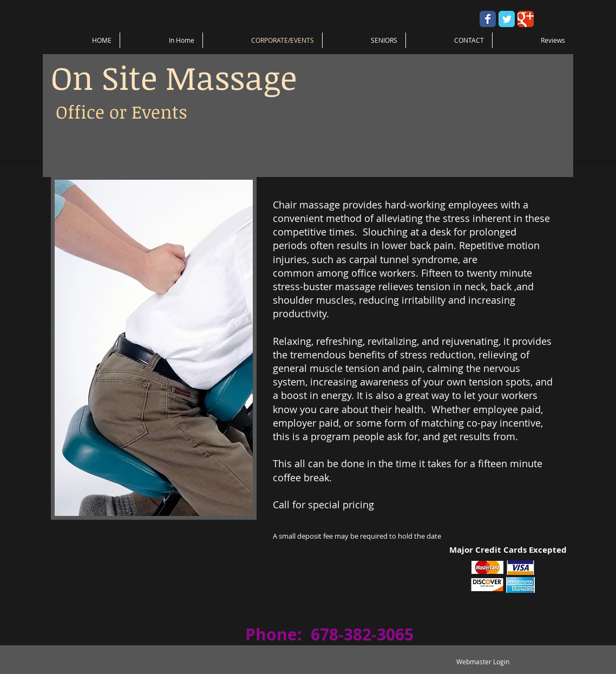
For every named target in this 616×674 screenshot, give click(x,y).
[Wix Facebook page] (488, 19)
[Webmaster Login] (483, 662)
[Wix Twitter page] (507, 19)
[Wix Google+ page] (526, 19)
